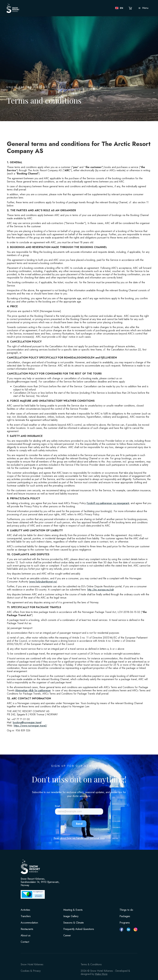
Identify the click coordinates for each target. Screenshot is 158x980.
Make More (101, 974)
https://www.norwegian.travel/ (30, 726)
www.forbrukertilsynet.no (43, 582)
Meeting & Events (73, 910)
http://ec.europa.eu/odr (101, 590)
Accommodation (29, 923)
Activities (25, 910)
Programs (125, 923)
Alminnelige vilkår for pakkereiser (33, 690)
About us (26, 936)
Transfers (26, 916)
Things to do (126, 910)
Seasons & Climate (74, 923)
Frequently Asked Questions (79, 929)
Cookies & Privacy (31, 971)
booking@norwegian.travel (27, 722)
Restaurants (27, 929)
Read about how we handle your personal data (79, 838)
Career (67, 936)
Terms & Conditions (91, 964)
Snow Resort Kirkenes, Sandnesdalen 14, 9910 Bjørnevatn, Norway (40, 882)
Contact (25, 942)
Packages (125, 916)
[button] (119, 8)
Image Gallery (71, 916)
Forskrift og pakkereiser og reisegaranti (108, 503)
